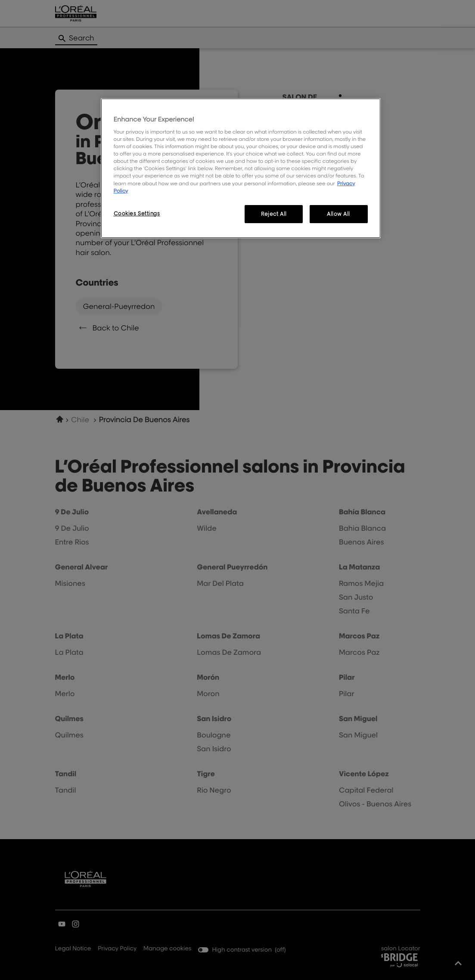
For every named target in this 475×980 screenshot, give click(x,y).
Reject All (274, 214)
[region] (241, 168)
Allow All (338, 214)
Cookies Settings (137, 213)
